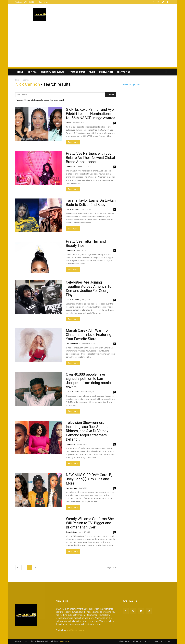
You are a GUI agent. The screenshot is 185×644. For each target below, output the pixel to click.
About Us (137, 641)
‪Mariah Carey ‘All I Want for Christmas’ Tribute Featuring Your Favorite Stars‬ (89, 335)
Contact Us (123, 72)
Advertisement (125, 641)
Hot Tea (32, 72)
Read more (73, 142)
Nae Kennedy (72, 488)
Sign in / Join (44, 2)
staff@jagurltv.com (76, 630)
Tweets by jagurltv (131, 84)
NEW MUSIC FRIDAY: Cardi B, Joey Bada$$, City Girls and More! (89, 479)
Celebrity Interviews (53, 72)
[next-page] (42, 567)
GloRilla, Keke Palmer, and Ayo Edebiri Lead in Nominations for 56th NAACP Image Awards (91, 114)
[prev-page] (18, 567)
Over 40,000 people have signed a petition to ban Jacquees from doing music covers (88, 381)
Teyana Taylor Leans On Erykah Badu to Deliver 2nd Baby (91, 203)
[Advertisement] (92, 47)
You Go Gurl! (78, 72)
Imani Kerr (70, 167)
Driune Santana (73, 344)
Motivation (106, 72)
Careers (147, 641)
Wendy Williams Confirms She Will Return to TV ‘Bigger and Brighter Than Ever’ (90, 523)
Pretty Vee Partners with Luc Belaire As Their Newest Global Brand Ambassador (90, 158)
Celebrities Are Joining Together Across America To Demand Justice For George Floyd (89, 289)
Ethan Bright (71, 532)
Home (20, 72)
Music (92, 72)
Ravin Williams (66, 641)
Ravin (68, 123)
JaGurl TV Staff (72, 209)
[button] (166, 72)
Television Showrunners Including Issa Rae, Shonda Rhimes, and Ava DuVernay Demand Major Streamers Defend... (87, 431)
